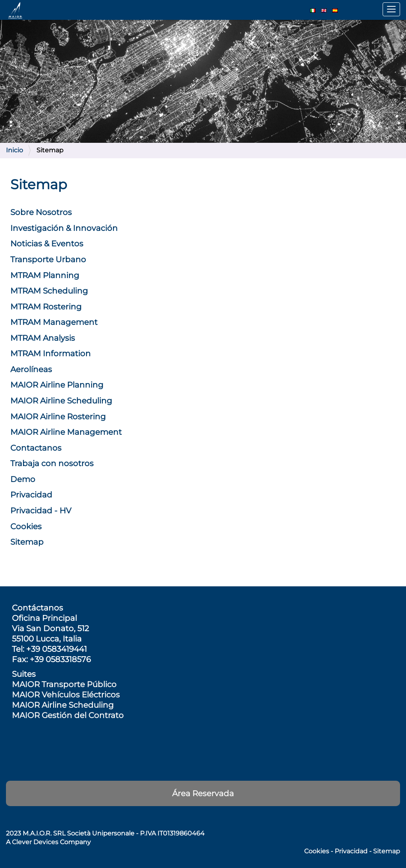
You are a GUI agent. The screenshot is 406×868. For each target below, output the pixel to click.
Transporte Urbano (48, 259)
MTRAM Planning (45, 275)
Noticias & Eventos (47, 244)
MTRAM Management (54, 322)
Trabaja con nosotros (52, 463)
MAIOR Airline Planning (57, 385)
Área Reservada (203, 793)
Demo (23, 479)
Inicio (14, 150)
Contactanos (36, 448)
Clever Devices (35, 842)
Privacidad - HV (41, 511)
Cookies (26, 526)
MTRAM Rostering (46, 307)
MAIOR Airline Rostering (58, 417)
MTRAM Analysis (43, 338)
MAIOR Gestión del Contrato (68, 715)
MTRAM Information (51, 353)
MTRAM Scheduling (49, 291)
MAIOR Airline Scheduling (61, 401)
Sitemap (27, 542)
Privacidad (31, 495)
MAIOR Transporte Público (64, 684)
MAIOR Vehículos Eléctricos (66, 695)
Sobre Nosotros (41, 212)
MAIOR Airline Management (66, 432)
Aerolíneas (31, 369)
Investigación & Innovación (64, 228)
